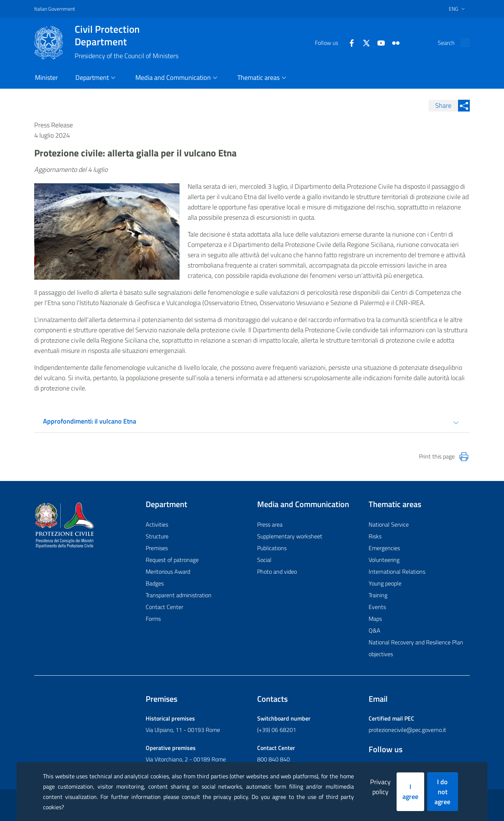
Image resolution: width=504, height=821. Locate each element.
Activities (157, 524)
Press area (270, 524)
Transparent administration (179, 595)
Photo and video (277, 571)
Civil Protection (127, 35)
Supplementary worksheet (290, 536)
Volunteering (384, 560)
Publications (272, 548)
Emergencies (384, 548)
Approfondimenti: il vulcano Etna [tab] (90, 421)
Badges (155, 583)
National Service (389, 524)
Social (264, 560)
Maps (375, 619)
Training (378, 595)
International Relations (397, 571)
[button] (461, 43)
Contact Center (164, 607)
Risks (375, 536)
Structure (157, 536)
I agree (410, 792)
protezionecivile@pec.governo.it (407, 730)
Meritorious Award (168, 571)
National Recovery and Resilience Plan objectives (416, 648)
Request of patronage (172, 560)
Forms (153, 619)
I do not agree (442, 792)
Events (377, 607)
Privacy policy (380, 787)
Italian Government (55, 9)
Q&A (375, 630)
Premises (157, 548)
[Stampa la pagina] (464, 457)
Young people (385, 583)
